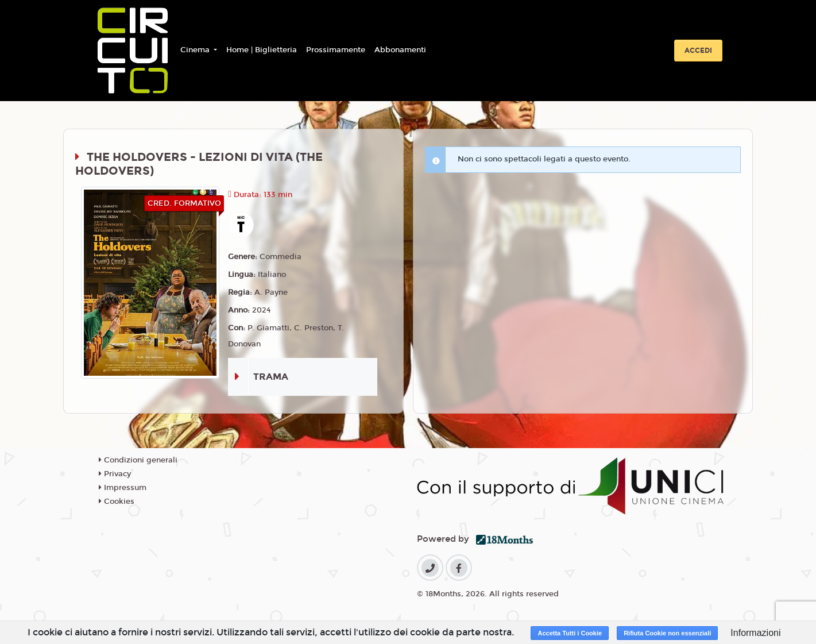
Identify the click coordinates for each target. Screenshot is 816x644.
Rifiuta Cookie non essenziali (667, 633)
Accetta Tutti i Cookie (570, 633)
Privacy (115, 474)
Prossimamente (336, 50)
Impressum (123, 488)
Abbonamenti (400, 50)
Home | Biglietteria (262, 50)
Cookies (117, 502)
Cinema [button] (196, 50)
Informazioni (755, 633)
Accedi (698, 51)
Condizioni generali (138, 460)
